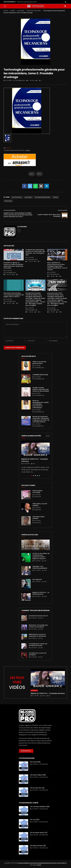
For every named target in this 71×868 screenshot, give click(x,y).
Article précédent (10, 210)
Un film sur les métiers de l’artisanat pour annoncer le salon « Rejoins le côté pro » (41, 556)
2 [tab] (34, 476)
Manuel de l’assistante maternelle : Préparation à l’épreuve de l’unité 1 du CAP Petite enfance (41, 419)
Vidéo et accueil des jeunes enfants (27, 2)
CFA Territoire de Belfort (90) (40, 807)
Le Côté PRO (9, 80)
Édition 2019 (34, 690)
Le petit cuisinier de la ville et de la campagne (49, 215)
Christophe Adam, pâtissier (39, 518)
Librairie (13, 11)
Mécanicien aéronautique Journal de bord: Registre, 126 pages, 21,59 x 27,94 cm (14, 295)
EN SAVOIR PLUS (26, 751)
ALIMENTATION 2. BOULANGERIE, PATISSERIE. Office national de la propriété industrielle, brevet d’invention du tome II (18, 215)
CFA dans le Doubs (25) (38, 846)
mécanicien (8, 201)
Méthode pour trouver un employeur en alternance (37, 635)
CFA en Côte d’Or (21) (37, 788)
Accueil (6, 11)
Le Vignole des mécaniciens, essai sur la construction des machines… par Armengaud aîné (35, 252)
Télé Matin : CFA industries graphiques (40, 567)
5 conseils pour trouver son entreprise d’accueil (38, 645)
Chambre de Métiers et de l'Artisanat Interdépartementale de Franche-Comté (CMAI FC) (42, 863)
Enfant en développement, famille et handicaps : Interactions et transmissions (40, 404)
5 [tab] (39, 476)
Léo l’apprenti (37, 579)
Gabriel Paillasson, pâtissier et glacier (39, 546)
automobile (28, 197)
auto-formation (17, 197)
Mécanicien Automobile (34, 11)
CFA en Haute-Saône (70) (39, 833)
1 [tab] (32, 476)
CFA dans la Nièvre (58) (38, 775)
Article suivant (63, 210)
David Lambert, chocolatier (37, 492)
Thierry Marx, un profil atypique (40, 505)
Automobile (21, 11)
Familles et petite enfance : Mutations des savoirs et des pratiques (41, 389)
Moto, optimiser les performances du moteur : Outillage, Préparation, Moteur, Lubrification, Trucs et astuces (57, 266)
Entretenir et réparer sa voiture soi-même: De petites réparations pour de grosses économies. (13, 265)
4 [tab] (37, 476)
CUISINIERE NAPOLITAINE (40, 375)
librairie (55, 197)
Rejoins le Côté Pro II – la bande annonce (34, 460)
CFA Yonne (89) (35, 762)
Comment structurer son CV (38, 616)
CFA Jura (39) (35, 820)
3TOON (39, 865)
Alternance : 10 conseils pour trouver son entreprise (38, 626)
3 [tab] (35, 476)
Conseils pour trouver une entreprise (38, 654)
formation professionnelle (42, 197)
